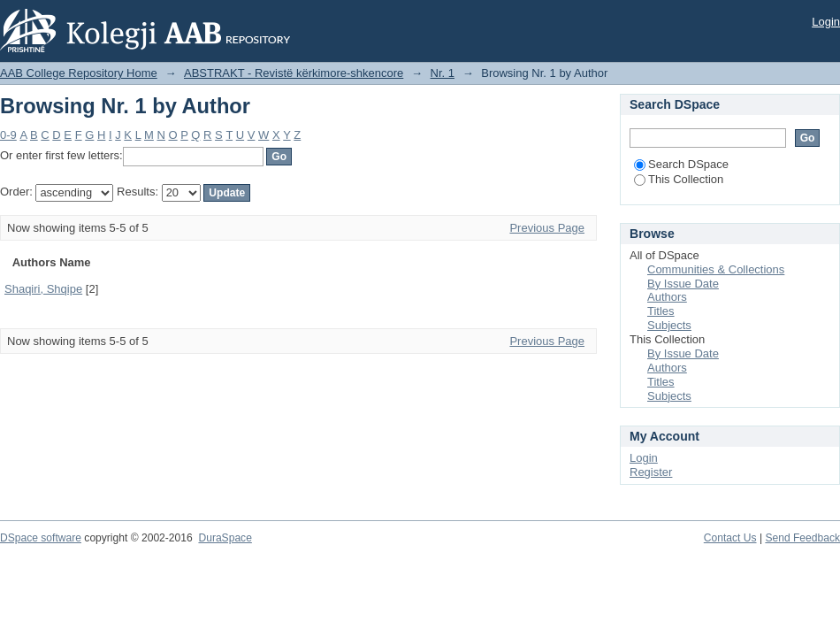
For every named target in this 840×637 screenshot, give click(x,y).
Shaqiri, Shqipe (43, 289)
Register (651, 472)
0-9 (8, 135)
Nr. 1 (443, 73)
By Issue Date (683, 284)
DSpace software (41, 538)
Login (826, 22)
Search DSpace (681, 164)
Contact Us (730, 538)
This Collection (679, 179)
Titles (661, 311)
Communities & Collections (716, 269)
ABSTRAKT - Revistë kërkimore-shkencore (294, 73)
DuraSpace (225, 538)
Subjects (669, 325)
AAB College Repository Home (79, 73)
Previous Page (547, 228)
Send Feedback (802, 538)
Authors (667, 297)
